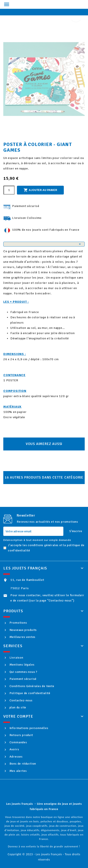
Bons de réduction (22, 764)
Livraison (16, 658)
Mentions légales (22, 665)
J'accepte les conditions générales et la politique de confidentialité (46, 548)
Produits (13, 611)
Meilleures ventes (22, 637)
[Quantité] (9, 190)
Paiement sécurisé (23, 679)
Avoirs (14, 749)
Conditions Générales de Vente (31, 686)
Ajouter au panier (40, 190)
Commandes (18, 742)
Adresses (16, 757)
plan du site (17, 707)
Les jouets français (25, 568)
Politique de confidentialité (29, 693)
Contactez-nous (21, 700)
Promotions (18, 623)
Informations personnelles (28, 728)
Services (13, 646)
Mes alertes (18, 771)
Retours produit (21, 735)
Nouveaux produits (23, 630)
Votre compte (18, 716)
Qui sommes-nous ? (23, 672)
